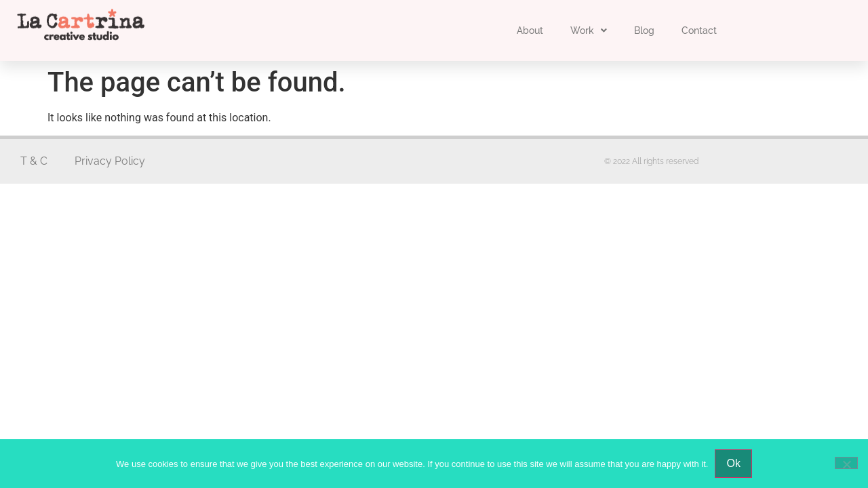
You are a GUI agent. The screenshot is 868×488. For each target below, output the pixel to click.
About (530, 30)
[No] (846, 463)
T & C (34, 161)
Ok (733, 463)
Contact (699, 30)
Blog (644, 30)
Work (589, 30)
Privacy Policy (110, 161)
